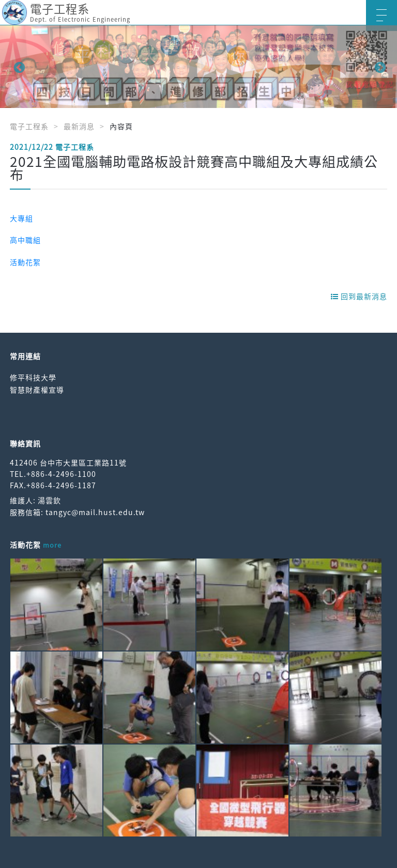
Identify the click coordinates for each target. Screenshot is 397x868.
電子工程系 (29, 126)
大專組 (21, 218)
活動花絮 (25, 262)
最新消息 (79, 126)
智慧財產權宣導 (37, 390)
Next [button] (379, 67)
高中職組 (25, 240)
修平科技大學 (33, 377)
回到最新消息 (359, 296)
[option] (198, 67)
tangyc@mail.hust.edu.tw (95, 512)
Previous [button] (18, 67)
